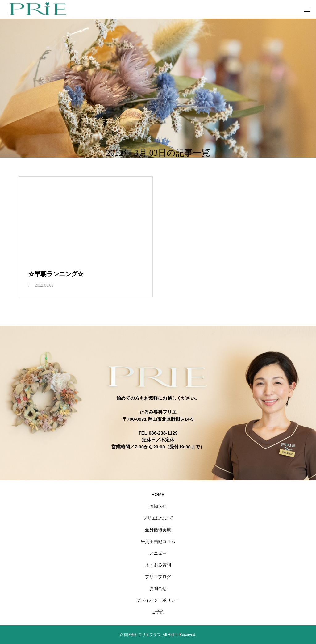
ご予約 (158, 612)
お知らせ (158, 506)
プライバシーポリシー (158, 600)
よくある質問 (158, 565)
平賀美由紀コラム (158, 541)
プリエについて (158, 518)
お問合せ (158, 588)
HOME (158, 495)
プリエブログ (158, 577)
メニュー (158, 553)
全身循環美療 (158, 530)
